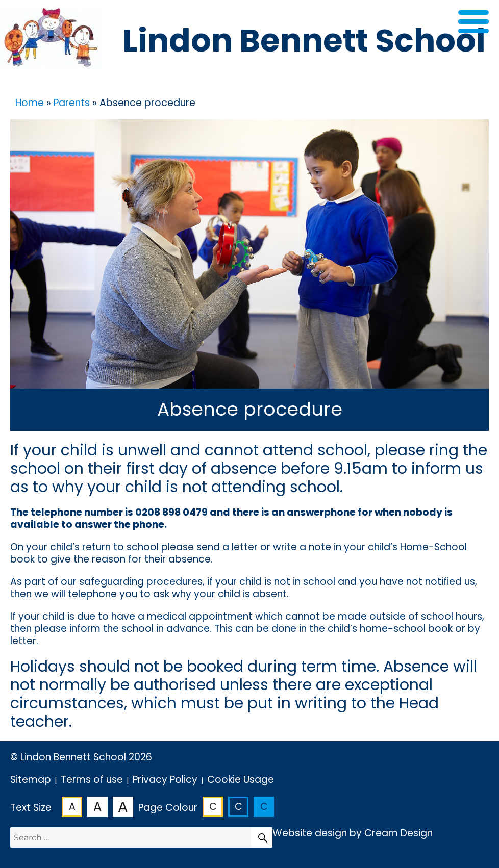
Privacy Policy (165, 780)
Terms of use (92, 780)
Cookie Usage (241, 780)
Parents (72, 103)
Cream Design (398, 833)
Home (30, 103)
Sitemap (31, 780)
